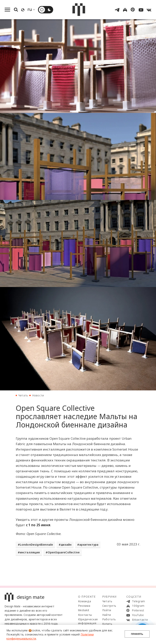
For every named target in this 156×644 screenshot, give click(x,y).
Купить (107, 624)
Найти (107, 615)
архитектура (89, 545)
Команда (85, 601)
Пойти (107, 610)
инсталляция (30, 552)
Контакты (85, 615)
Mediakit (84, 610)
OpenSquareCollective (64, 552)
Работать (109, 619)
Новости (38, 395)
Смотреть (109, 606)
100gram (135, 606)
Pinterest (135, 610)
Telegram (136, 601)
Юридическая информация (88, 621)
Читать (23, 395)
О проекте (87, 597)
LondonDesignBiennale (36, 545)
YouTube (135, 615)
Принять (137, 634)
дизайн (66, 545)
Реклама (84, 606)
